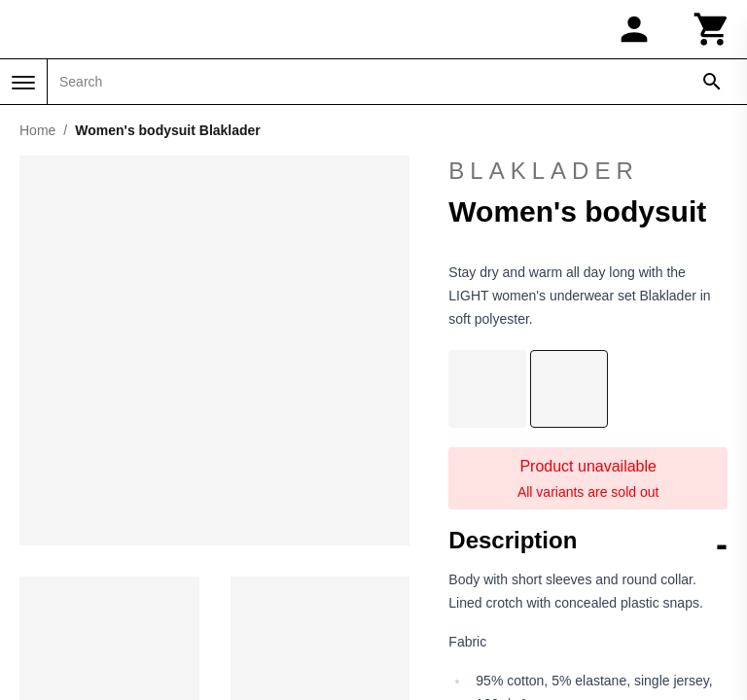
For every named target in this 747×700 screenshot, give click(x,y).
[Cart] (712, 29)
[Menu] (23, 83)
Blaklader (543, 171)
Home (37, 130)
